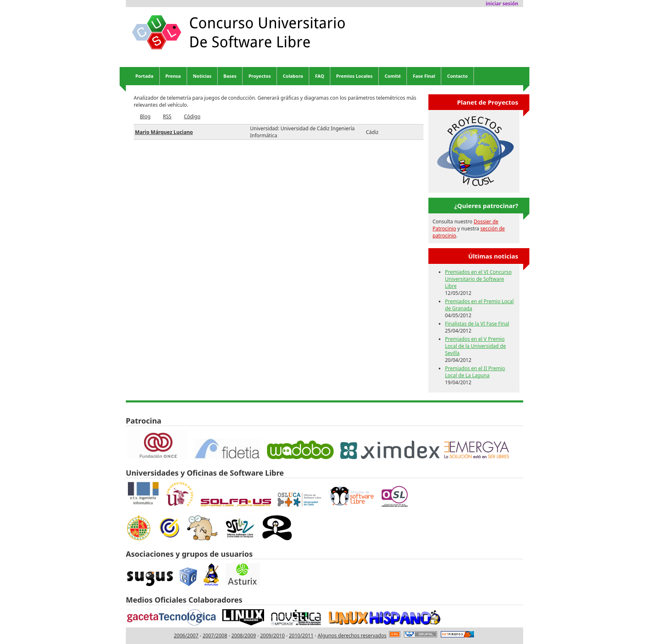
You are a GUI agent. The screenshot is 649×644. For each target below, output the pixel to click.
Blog (145, 116)
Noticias (202, 76)
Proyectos (260, 76)
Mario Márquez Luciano (164, 132)
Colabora (293, 76)
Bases (230, 76)
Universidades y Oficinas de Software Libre (205, 473)
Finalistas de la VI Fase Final (477, 324)
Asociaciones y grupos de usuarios (189, 554)
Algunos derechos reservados (352, 636)
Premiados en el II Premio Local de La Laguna (475, 372)
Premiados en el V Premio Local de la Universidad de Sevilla (475, 346)
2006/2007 (186, 636)
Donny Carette (348, 408)
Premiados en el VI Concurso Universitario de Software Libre (478, 279)
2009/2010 (272, 636)
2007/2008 (215, 636)
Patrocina (144, 421)
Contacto (457, 76)
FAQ (320, 76)
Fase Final (424, 76)
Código (192, 116)
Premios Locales (354, 76)
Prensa (173, 76)
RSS (167, 116)
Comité (393, 76)
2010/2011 (301, 636)
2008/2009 (244, 636)
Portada (144, 76)
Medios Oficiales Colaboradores (184, 600)
